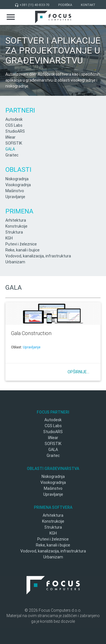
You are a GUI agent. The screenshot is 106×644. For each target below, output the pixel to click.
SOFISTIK (14, 143)
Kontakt (88, 5)
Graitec (12, 155)
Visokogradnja (18, 185)
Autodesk (14, 119)
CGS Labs (14, 125)
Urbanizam (15, 262)
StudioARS (15, 131)
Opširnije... (78, 372)
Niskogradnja (17, 179)
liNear (10, 137)
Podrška (65, 5)
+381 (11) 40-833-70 (32, 5)
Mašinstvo (15, 191)
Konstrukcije (16, 226)
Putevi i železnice (21, 244)
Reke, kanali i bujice (22, 250)
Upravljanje (15, 197)
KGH (9, 238)
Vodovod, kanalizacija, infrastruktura (38, 256)
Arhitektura (16, 220)
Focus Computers (53, 17)
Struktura (14, 232)
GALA (10, 149)
